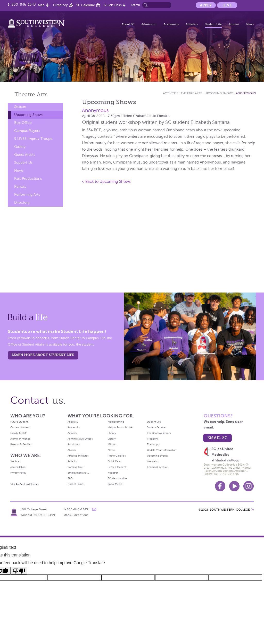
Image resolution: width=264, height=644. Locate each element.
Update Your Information (162, 450)
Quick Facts (114, 461)
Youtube (234, 486)
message (94, 509)
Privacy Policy (18, 473)
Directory (60, 5)
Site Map (15, 461)
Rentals (20, 187)
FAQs (71, 478)
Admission (149, 24)
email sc (217, 438)
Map (41, 5)
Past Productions (28, 179)
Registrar (113, 473)
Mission (112, 444)
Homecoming (116, 422)
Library (112, 439)
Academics (171, 24)
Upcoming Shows (29, 115)
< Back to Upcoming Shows (106, 182)
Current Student (20, 427)
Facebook (220, 486)
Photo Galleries (117, 456)
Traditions (153, 439)
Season (20, 107)
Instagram (249, 486)
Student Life (213, 24)
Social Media (115, 484)
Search (135, 5)
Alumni (234, 24)
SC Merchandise (117, 478)
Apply (206, 5)
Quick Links (113, 5)
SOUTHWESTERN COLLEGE (230, 510)
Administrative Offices (80, 439)
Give (227, 5)
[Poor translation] (19, 571)
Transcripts (153, 444)
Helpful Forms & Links (121, 427)
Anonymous (246, 93)
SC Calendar (86, 5)
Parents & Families (21, 444)
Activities (171, 93)
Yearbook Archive (157, 467)
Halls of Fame (75, 484)
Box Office (23, 123)
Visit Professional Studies (25, 484)
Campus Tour (76, 467)
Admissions (74, 444)
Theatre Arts (191, 93)
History (112, 433)
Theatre (31, 94)
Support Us (23, 163)
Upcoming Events (157, 456)
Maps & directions (76, 515)
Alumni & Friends (20, 439)
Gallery (20, 147)
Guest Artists (25, 155)
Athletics (192, 24)
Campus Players (27, 131)
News (250, 24)
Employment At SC (79, 473)
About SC (128, 24)
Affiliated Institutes (78, 456)
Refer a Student (117, 467)
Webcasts (152, 461)
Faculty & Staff (18, 433)
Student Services (157, 427)
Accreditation (18, 467)
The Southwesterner (159, 433)
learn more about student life (43, 355)
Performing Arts (27, 195)
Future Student (19, 422)
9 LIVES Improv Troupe (33, 139)
